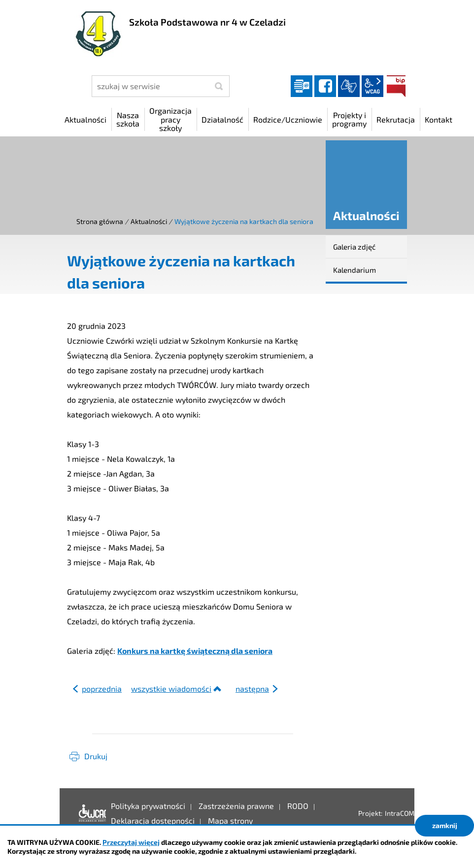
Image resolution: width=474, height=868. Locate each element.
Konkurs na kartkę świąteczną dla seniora (195, 651)
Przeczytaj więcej (131, 842)
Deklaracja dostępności (90, 813)
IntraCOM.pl (403, 813)
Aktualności (149, 221)
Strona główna (100, 221)
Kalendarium (355, 270)
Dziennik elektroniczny (302, 86)
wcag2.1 (372, 86)
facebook (325, 86)
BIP (396, 86)
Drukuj (96, 756)
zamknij (445, 825)
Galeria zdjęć (354, 247)
